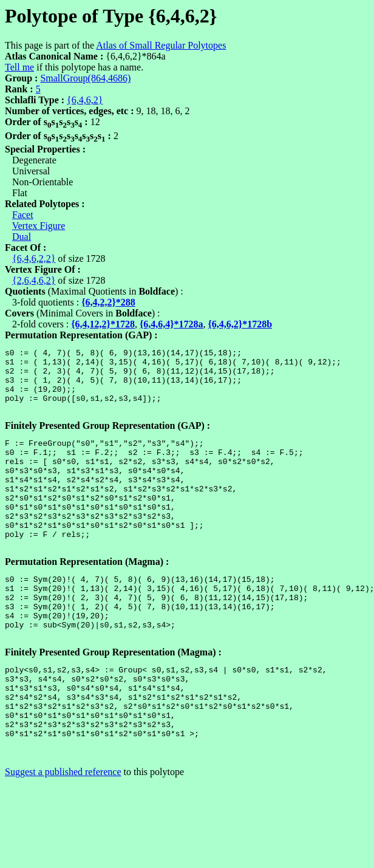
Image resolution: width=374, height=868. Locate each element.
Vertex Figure (39, 226)
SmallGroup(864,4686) (85, 78)
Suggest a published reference (63, 836)
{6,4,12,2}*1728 (103, 324)
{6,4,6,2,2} (34, 258)
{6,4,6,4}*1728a (172, 324)
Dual (22, 237)
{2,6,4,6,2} (34, 280)
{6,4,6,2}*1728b (240, 324)
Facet (23, 215)
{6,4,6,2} (85, 100)
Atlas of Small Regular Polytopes (161, 45)
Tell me (19, 67)
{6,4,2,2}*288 (108, 302)
